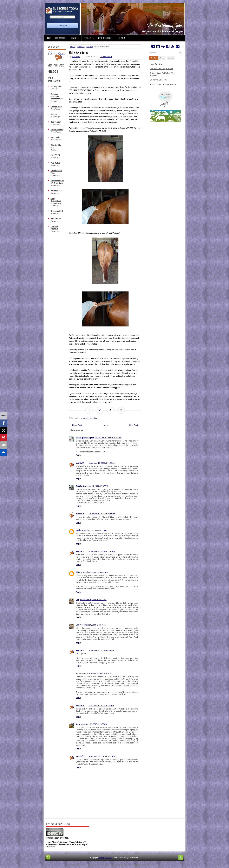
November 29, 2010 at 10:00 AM (102, 756)
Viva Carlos (55, 163)
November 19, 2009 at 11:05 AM (102, 463)
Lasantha (106, 865)
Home (49, 38)
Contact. (54, 114)
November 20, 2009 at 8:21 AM (94, 530)
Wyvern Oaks (56, 191)
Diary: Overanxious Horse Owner (56, 201)
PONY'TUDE (55, 155)
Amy (78, 724)
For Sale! (121, 38)
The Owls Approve (54, 228)
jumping (90, 47)
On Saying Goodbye (158, 80)
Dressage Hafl (57, 211)
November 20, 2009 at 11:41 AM (93, 625)
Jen (78, 600)
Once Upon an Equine (85, 437)
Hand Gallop (56, 137)
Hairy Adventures (78, 52)
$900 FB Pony (56, 107)
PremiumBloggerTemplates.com (124, 865)
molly (78, 530)
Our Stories (62, 37)
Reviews (76, 37)
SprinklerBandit (57, 130)
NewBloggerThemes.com (148, 865)
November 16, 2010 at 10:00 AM (94, 724)
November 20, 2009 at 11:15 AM (102, 551)
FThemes (83, 865)
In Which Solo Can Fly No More (163, 84)
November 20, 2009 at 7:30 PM (100, 673)
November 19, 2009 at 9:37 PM (95, 486)
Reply (78, 455)
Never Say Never (157, 64)
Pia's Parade (56, 219)
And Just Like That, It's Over (161, 69)
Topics (162, 58)
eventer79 (76, 57)
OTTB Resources (107, 37)
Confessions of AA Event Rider (57, 182)
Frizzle (79, 486)
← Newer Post (76, 425)
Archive (171, 58)
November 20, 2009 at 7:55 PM (101, 705)
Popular (153, 58)
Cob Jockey (56, 122)
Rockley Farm (56, 86)
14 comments (106, 57)
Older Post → (135, 425)
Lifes (78, 572)
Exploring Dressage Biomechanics (57, 96)
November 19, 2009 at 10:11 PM (102, 514)
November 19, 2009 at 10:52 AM (108, 437)
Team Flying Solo (105, 858)
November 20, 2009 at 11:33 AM (94, 572)
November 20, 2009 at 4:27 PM (101, 650)
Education (90, 37)
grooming (81, 47)
